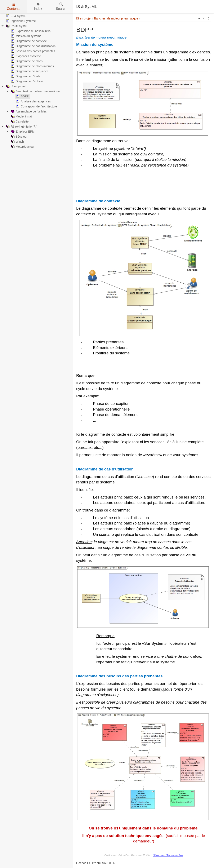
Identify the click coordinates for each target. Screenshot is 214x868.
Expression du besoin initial (31, 31)
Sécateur (19, 137)
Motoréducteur (22, 147)
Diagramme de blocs (26, 61)
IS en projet (15, 86)
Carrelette (19, 121)
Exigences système (26, 56)
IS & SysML (16, 16)
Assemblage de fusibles (28, 111)
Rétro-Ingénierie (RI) (21, 127)
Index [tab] (38, 7)
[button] (199, 19)
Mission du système (26, 36)
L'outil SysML (17, 26)
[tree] (37, 81)
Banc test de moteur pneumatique (35, 91)
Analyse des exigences (33, 101)
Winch (17, 142)
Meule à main (22, 116)
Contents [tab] (14, 7)
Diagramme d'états (25, 76)
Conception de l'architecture (36, 106)
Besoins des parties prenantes (33, 51)
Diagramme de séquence (29, 71)
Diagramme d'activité (27, 81)
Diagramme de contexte (29, 41)
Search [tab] (61, 7)
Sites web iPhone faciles (168, 855)
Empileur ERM (22, 132)
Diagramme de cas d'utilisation (33, 46)
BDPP (22, 96)
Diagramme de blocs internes (32, 66)
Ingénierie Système (21, 21)
